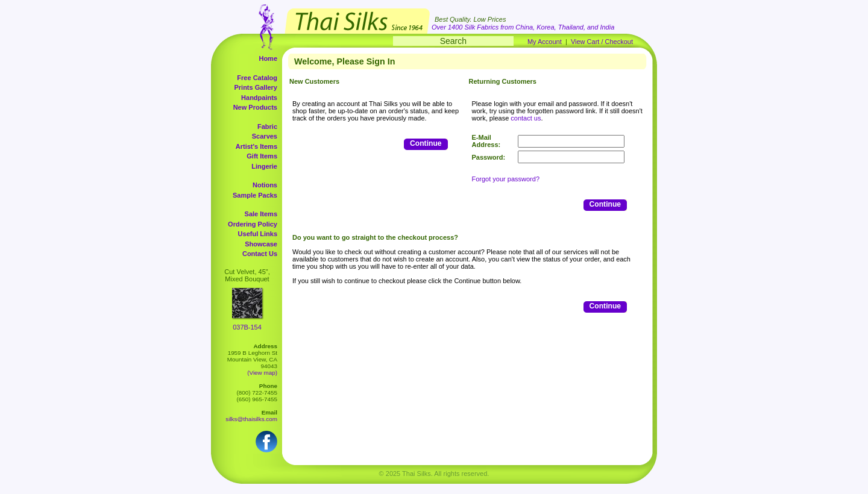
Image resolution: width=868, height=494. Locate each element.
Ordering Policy (253, 224)
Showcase (261, 244)
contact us (526, 118)
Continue (426, 143)
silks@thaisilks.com (251, 419)
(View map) (262, 373)
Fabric (267, 127)
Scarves (265, 136)
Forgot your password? (506, 179)
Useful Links (258, 234)
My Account (545, 42)
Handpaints (259, 98)
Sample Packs (255, 195)
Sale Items (261, 214)
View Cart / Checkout (602, 42)
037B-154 (247, 327)
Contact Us (260, 254)
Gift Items (262, 156)
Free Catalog (257, 78)
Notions (265, 185)
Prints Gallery (256, 87)
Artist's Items (256, 146)
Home (268, 58)
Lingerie (264, 166)
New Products (255, 107)
